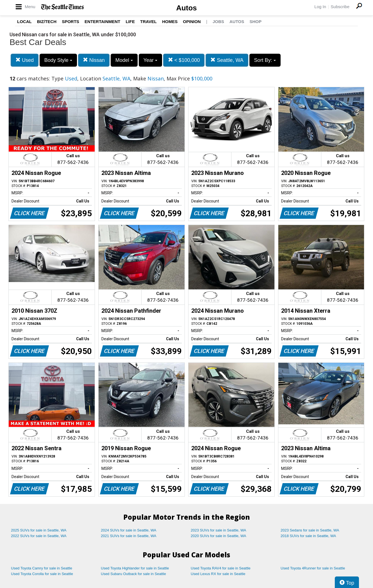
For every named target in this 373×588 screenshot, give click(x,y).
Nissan (94, 60)
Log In (320, 7)
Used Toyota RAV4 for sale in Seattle (221, 568)
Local (24, 22)
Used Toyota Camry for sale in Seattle (42, 568)
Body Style (58, 60)
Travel (148, 22)
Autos (186, 8)
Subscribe (340, 7)
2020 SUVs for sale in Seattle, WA (219, 536)
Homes (170, 22)
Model (124, 60)
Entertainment (102, 22)
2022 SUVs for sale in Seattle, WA (39, 536)
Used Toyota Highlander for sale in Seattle (135, 568)
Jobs (218, 22)
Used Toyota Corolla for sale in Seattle (42, 574)
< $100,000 (184, 60)
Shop (255, 22)
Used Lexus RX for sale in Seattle (218, 574)
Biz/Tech (47, 22)
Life (130, 22)
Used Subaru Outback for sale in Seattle (133, 574)
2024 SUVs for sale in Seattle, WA (129, 530)
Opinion (192, 22)
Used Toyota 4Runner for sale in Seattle (313, 568)
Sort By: (265, 60)
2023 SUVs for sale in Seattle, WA (219, 530)
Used (25, 60)
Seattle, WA (227, 60)
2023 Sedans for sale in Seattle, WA (310, 530)
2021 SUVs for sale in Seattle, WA (129, 536)
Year (150, 60)
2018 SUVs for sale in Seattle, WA (308, 536)
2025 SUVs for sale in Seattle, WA (39, 530)
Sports (70, 22)
